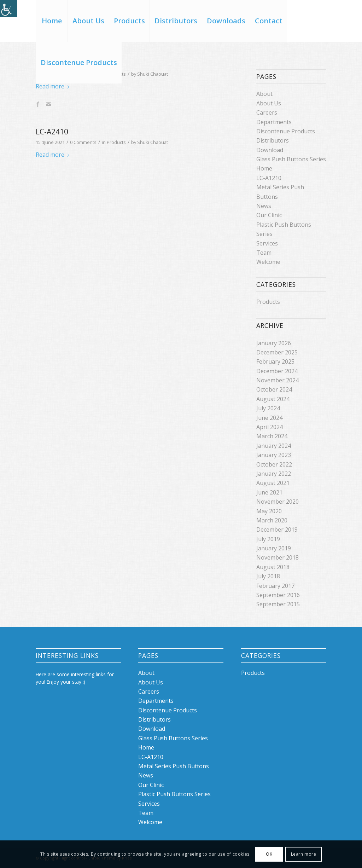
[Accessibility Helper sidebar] (8, 8)
